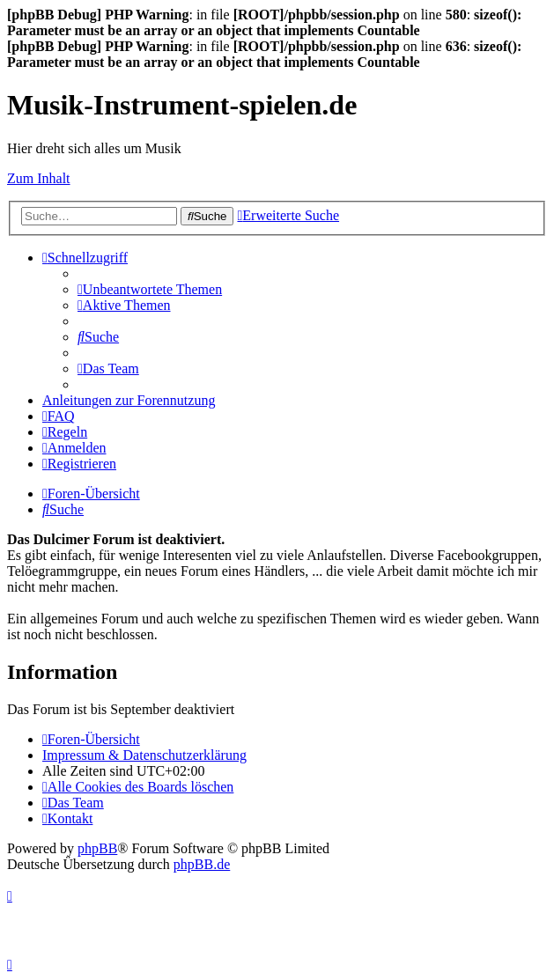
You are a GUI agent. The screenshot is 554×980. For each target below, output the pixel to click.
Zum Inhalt (39, 178)
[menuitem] (150, 289)
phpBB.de (202, 864)
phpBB (97, 848)
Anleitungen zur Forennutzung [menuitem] (129, 400)
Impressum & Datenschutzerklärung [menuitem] (144, 755)
